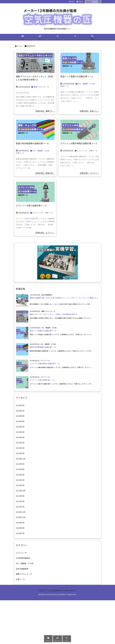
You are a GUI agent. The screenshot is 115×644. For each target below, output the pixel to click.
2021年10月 (21, 491)
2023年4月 (20, 437)
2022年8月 (20, 469)
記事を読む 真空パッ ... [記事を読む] (89, 111)
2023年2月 (20, 448)
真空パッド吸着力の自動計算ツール (77, 76)
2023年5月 (20, 432)
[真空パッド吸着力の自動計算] (80, 63)
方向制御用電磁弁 (23, 558)
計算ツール (65, 86)
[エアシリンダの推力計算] (35, 192)
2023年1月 (20, 453)
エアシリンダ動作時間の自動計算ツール (79, 143)
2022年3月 (20, 485)
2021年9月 (20, 496)
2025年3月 (20, 405)
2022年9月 (20, 464)
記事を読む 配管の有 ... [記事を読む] (45, 173)
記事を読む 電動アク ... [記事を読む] (45, 111)
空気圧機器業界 (22, 569)
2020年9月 (20, 523)
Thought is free (71, 594)
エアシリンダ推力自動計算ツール (31, 205)
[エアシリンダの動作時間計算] (80, 130)
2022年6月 (20, 475)
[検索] (99, 2)
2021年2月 (20, 501)
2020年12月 (21, 512)
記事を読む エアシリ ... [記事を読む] (89, 173)
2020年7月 (20, 533)
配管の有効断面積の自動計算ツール (32, 143)
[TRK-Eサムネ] (35, 63)
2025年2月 (20, 411)
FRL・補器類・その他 (86, 84)
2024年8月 (20, 416)
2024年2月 (20, 427)
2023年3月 (20, 443)
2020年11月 (21, 517)
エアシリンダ (82, 151)
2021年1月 (20, 507)
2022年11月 (21, 459)
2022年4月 (20, 480)
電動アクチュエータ (41, 87)
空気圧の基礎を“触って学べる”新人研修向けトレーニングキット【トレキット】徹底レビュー (64, 299)
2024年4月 (20, 421)
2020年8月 (20, 528)
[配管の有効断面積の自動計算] (35, 130)
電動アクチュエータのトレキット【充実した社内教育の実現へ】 (34, 78)
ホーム (19, 46)
